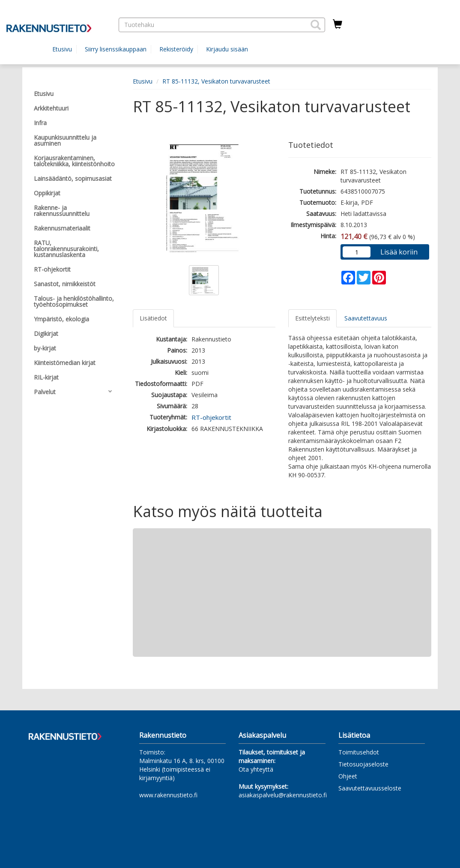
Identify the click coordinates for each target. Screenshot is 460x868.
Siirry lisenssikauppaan (116, 49)
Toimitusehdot (359, 752)
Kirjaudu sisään (227, 49)
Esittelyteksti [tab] (312, 318)
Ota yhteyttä (256, 769)
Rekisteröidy (176, 49)
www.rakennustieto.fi (168, 795)
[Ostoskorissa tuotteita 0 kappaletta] (338, 24)
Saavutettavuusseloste (370, 788)
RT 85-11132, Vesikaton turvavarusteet (216, 81)
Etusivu (62, 49)
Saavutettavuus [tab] (366, 318)
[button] (316, 25)
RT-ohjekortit (211, 417)
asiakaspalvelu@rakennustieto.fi (283, 795)
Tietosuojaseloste (363, 764)
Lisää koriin (399, 252)
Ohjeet (348, 776)
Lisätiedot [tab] (153, 318)
